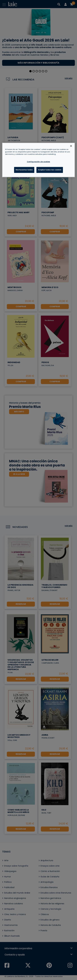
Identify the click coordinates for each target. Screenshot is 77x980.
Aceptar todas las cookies (50, 170)
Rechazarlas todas (24, 170)
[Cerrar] (71, 146)
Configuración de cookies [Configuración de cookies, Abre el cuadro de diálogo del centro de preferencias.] (38, 162)
